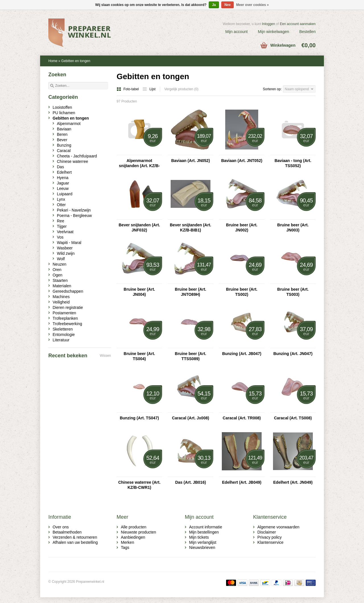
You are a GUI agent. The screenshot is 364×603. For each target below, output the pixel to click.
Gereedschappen (68, 291)
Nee (227, 5)
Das (60, 167)
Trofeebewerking (67, 324)
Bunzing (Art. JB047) (242, 354)
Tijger (62, 226)
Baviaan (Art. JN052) (191, 161)
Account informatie (206, 527)
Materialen (62, 286)
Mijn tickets (199, 537)
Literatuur (61, 340)
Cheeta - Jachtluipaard (77, 156)
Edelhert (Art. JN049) (293, 482)
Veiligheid (61, 302)
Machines (61, 297)
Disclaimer (267, 532)
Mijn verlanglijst (203, 542)
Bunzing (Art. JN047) (293, 354)
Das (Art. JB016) (191, 482)
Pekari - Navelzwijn (74, 210)
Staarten (60, 280)
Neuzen (59, 264)
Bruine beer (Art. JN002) (242, 227)
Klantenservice (270, 542)
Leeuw (63, 188)
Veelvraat (65, 232)
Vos (60, 237)
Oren (57, 270)
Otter (61, 205)
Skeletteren (63, 329)
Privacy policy (270, 537)
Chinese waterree (73, 161)
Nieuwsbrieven (202, 547)
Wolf (61, 259)
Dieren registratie (68, 307)
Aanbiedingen (133, 537)
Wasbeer (65, 248)
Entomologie (64, 335)
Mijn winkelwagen (274, 32)
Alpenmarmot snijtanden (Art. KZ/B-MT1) (139, 163)
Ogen (57, 275)
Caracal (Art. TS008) (293, 418)
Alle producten (134, 527)
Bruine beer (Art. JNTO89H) (191, 292)
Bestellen (307, 32)
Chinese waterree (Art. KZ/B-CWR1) (139, 485)
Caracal (64, 151)
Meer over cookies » (253, 5)
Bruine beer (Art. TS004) (139, 356)
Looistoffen (62, 107)
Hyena (63, 178)
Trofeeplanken (65, 318)
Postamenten (64, 313)
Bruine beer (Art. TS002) (242, 292)
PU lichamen (64, 113)
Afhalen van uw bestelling (75, 542)
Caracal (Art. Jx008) (191, 418)
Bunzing (64, 145)
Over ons (61, 527)
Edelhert (64, 172)
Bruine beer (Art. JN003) (293, 227)
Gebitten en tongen (76, 61)
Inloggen (268, 24)
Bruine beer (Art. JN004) (139, 292)
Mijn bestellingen (204, 532)
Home (53, 61)
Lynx (61, 199)
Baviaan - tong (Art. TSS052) (293, 163)
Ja (214, 5)
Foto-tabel (128, 89)
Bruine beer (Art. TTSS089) (191, 356)
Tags (125, 547)
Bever (62, 140)
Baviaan (64, 129)
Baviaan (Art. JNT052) (242, 161)
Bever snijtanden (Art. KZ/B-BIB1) (190, 227)
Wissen (105, 356)
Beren (62, 134)
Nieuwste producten (138, 532)
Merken (128, 542)
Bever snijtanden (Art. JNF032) (139, 227)
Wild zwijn (66, 253)
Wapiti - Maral (69, 243)
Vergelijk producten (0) (181, 89)
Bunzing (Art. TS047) (139, 418)
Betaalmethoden (67, 532)
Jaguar (63, 183)
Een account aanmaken (298, 24)
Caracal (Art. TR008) (242, 418)
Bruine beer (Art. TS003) (293, 292)
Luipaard (65, 194)
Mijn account (236, 32)
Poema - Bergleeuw (74, 216)
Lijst (149, 89)
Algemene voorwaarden (278, 527)
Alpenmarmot (69, 124)
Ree (61, 221)
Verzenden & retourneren (75, 537)
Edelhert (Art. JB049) (242, 482)
